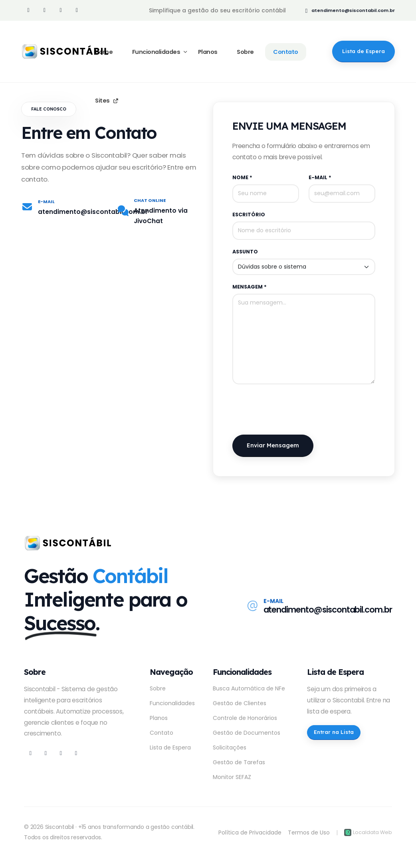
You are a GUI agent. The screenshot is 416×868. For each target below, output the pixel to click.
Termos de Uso (309, 832)
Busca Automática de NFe (249, 688)
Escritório (249, 215)
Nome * (242, 177)
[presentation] (293, 409)
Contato (161, 733)
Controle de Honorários (245, 718)
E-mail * (320, 177)
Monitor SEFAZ (232, 777)
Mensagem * (250, 287)
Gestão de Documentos (247, 733)
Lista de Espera (170, 747)
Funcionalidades (172, 703)
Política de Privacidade (250, 832)
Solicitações (230, 747)
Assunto (245, 252)
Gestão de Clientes (240, 703)
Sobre (158, 688)
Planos (159, 718)
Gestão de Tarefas (239, 762)
